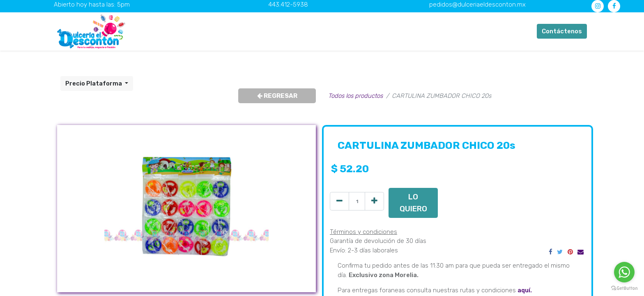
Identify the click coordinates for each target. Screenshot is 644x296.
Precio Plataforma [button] (94, 83)
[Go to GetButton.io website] (624, 288)
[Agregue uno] (374, 201)
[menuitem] (201, 31)
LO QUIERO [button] (413, 202)
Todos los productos (355, 96)
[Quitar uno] (339, 201)
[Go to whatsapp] (624, 272)
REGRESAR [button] (277, 96)
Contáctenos (562, 31)
